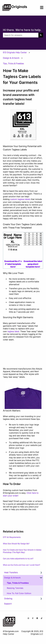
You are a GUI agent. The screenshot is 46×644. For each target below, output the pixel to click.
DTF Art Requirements (12, 537)
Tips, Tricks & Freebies (13, 63)
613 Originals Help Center (15, 52)
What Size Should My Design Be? (16, 544)
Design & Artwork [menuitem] (12, 578)
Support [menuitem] (8, 604)
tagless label (13, 331)
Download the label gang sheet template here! (33, 264)
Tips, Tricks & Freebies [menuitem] (18, 583)
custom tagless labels (20, 199)
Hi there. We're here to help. (22, 30)
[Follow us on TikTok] (42, 618)
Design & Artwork (11, 58)
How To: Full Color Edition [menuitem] (19, 593)
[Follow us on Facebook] (33, 618)
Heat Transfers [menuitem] (11, 572)
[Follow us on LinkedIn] (37, 618)
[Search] (41, 35)
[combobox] (21, 35)
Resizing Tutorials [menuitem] (15, 588)
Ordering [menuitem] (8, 598)
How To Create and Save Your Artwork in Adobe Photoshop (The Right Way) (22, 551)
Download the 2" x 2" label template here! (13, 264)
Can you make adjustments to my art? (18, 559)
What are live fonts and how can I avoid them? (21, 565)
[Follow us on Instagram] (28, 618)
